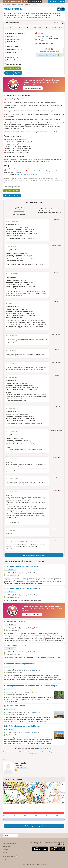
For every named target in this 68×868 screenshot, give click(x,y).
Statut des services (28, 864)
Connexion (61, 1)
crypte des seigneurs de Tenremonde (27, 175)
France (43, 33)
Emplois (5, 850)
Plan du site (6, 846)
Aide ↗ (25, 1)
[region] (34, 793)
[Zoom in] (63, 785)
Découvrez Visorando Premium (49, 55)
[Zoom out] (63, 788)
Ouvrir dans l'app (13, 68)
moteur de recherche (45, 748)
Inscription (52, 1)
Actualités (6, 853)
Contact (5, 859)
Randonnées (16, 1)
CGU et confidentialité (9, 843)
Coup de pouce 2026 (10, 856)
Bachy (46, 36)
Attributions (6, 803)
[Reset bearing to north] (63, 791)
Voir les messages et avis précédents (34, 555)
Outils (6, 1)
